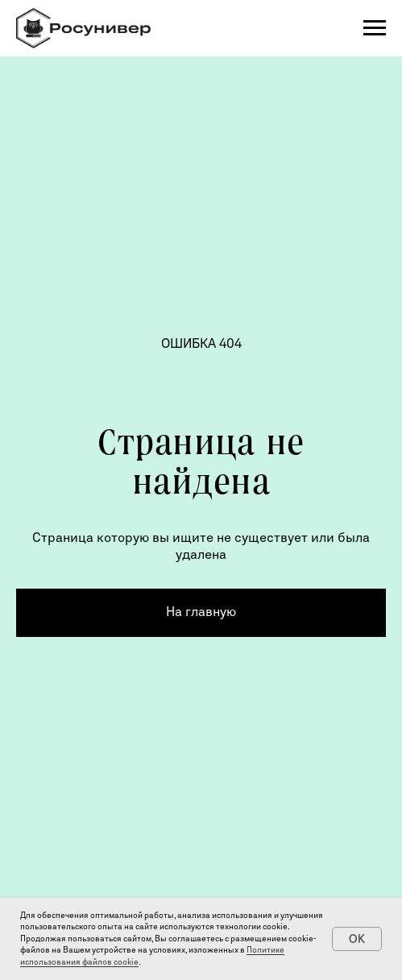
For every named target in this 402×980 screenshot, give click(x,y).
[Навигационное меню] (375, 28)
